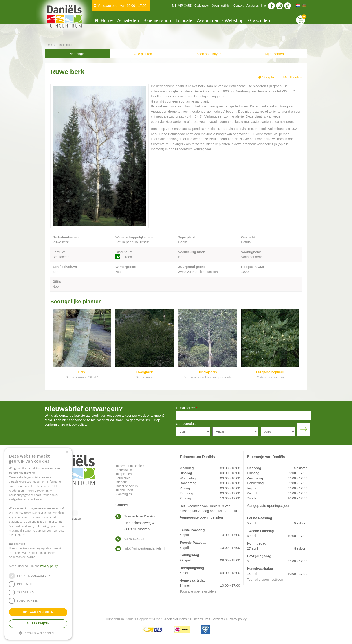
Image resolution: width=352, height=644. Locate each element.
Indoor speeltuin (127, 486)
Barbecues (123, 478)
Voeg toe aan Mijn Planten (282, 77)
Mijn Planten (274, 54)
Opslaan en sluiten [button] (38, 612)
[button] (38, 633)
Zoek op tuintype (209, 54)
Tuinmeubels (124, 490)
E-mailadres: (187, 408)
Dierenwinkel (124, 470)
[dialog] (38, 544)
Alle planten (143, 54)
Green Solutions (175, 619)
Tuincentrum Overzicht (206, 619)
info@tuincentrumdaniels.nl (145, 548)
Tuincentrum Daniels (130, 466)
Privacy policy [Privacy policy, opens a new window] (49, 566)
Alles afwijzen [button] (38, 623)
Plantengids (77, 54)
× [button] (67, 453)
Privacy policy (236, 619)
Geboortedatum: (188, 424)
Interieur (121, 482)
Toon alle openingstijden (198, 591)
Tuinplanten (124, 474)
